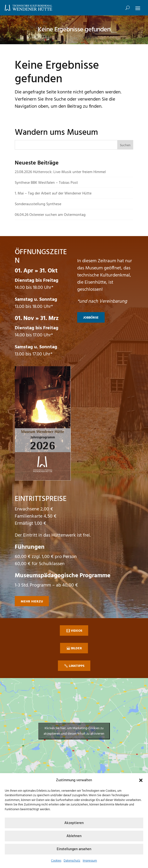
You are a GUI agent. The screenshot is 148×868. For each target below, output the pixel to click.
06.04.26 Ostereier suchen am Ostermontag (50, 215)
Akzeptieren (74, 823)
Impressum (90, 861)
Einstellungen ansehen (74, 849)
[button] (141, 780)
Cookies (56, 861)
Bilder (77, 648)
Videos (77, 631)
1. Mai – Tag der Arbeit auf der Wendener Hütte (53, 194)
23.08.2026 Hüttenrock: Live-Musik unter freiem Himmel (60, 172)
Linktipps (77, 666)
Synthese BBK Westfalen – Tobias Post (46, 183)
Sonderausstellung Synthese (38, 204)
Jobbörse (91, 318)
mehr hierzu (32, 602)
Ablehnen (74, 836)
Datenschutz (72, 861)
